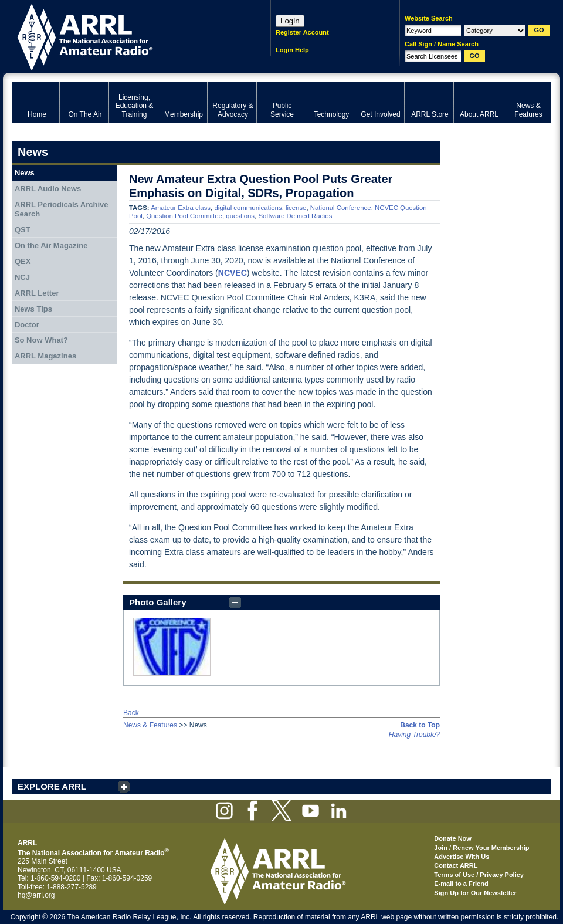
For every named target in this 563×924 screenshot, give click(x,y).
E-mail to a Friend (461, 884)
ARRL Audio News (48, 189)
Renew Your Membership (491, 848)
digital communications (248, 208)
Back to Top (420, 725)
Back (131, 713)
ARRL (126, 35)
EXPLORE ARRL (52, 786)
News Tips (33, 309)
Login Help (292, 50)
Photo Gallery (158, 602)
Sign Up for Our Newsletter (475, 893)
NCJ (22, 277)
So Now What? (41, 340)
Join (441, 848)
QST (23, 230)
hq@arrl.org (36, 895)
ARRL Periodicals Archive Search (62, 209)
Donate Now (453, 838)
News (25, 173)
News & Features (150, 725)
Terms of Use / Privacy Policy (479, 875)
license (296, 208)
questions (240, 216)
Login (290, 21)
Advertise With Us (462, 857)
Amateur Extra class (181, 208)
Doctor (27, 325)
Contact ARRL (456, 865)
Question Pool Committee (184, 216)
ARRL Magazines (45, 356)
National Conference (341, 208)
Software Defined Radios (295, 216)
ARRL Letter (37, 293)
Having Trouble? (414, 735)
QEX (23, 261)
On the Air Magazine (51, 246)
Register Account (302, 32)
